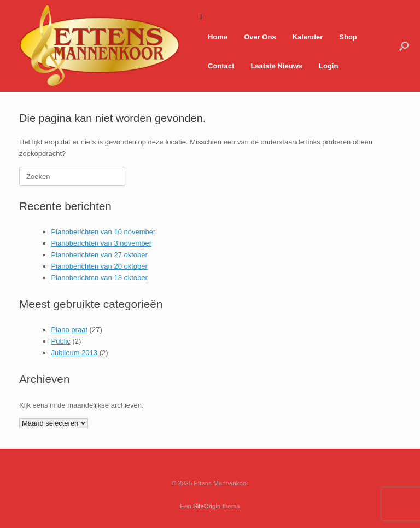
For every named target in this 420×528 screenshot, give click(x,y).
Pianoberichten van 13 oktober (100, 278)
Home (218, 37)
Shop (348, 37)
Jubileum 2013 (75, 353)
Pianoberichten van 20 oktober (100, 266)
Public (61, 341)
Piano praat (70, 330)
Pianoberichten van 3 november (102, 243)
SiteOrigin (207, 506)
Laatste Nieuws (276, 66)
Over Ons (260, 37)
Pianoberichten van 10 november (104, 232)
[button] (404, 46)
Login (328, 66)
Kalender (308, 37)
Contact (221, 66)
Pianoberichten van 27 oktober (100, 255)
